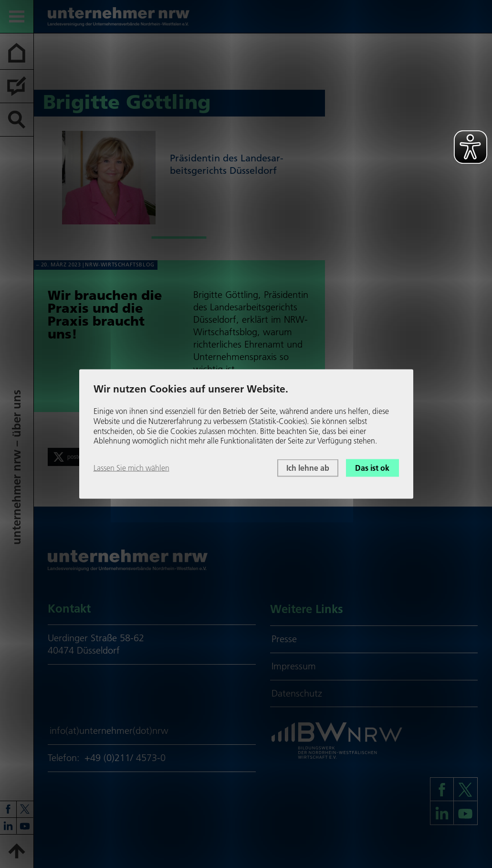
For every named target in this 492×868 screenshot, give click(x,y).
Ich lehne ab (308, 468)
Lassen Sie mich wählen (131, 468)
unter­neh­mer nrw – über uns (16, 467)
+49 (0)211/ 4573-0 (125, 758)
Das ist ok (372, 468)
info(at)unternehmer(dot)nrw (109, 730)
